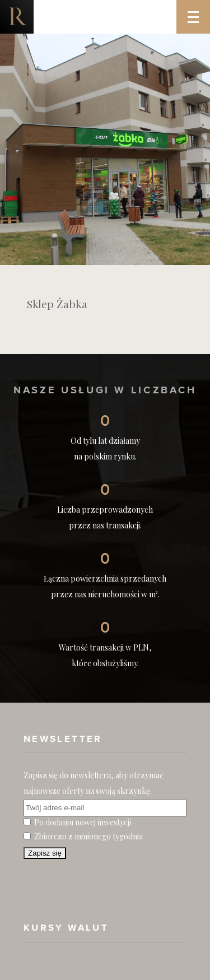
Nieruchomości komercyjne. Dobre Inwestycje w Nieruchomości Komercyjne (17, 17)
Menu (199, 9)
